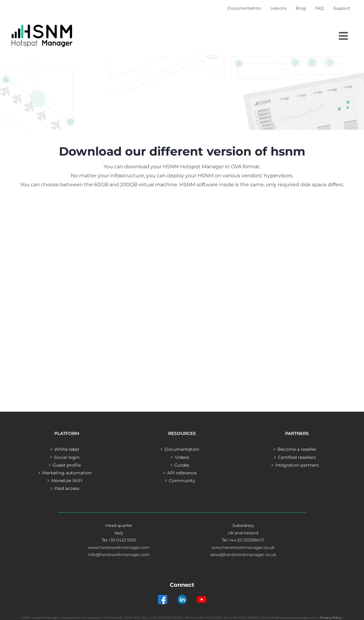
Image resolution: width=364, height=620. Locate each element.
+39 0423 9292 (122, 540)
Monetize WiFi (67, 481)
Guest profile (67, 465)
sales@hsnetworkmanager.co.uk (243, 554)
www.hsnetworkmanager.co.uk (243, 547)
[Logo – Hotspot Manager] (42, 25)
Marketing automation (67, 473)
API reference (182, 473)
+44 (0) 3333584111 (246, 540)
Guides (182, 465)
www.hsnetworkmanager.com (119, 547)
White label (67, 449)
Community (182, 481)
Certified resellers (297, 457)
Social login (67, 457)
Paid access (67, 488)
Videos (182, 457)
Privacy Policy (331, 618)
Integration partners (297, 465)
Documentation (182, 449)
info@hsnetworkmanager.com (119, 554)
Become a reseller (297, 449)
